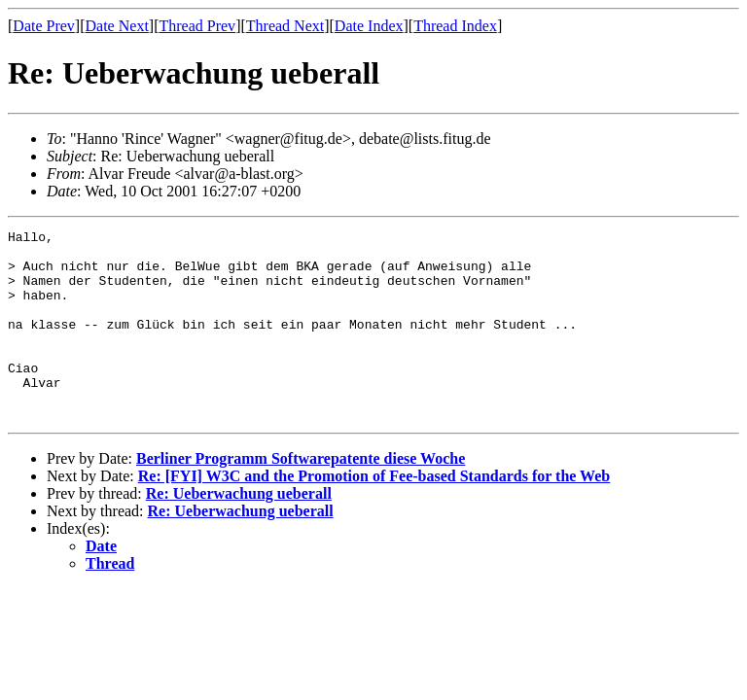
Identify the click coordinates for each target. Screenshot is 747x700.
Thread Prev (197, 26)
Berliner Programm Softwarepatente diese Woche (301, 496)
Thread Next (285, 26)
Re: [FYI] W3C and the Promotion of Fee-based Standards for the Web (374, 514)
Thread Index (455, 26)
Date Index (369, 26)
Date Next (117, 26)
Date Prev (44, 26)
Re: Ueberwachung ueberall (239, 531)
